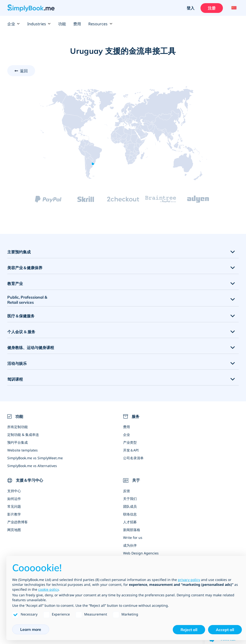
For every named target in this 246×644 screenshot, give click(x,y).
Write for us (133, 538)
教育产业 (15, 284)
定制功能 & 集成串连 (23, 435)
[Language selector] (233, 8)
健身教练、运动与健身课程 (31, 348)
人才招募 (130, 522)
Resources (100, 24)
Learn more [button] (31, 629)
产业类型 (130, 442)
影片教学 (14, 514)
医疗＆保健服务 (21, 316)
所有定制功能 (18, 427)
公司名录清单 (133, 458)
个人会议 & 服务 (21, 332)
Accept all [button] (225, 630)
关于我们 (130, 499)
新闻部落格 (132, 530)
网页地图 (14, 530)
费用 (77, 24)
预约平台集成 (18, 442)
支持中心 (14, 491)
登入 (190, 8)
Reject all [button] (189, 630)
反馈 (127, 491)
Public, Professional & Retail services (27, 300)
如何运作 (14, 499)
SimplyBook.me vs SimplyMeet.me (35, 458)
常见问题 (14, 506)
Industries (39, 24)
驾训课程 (15, 379)
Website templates (23, 450)
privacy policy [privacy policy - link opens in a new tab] (189, 580)
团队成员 (130, 506)
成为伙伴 (130, 545)
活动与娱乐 (17, 363)
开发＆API (131, 450)
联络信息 (130, 514)
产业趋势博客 (18, 522)
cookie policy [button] (48, 589)
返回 (24, 71)
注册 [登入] (212, 8)
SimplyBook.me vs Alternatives (32, 466)
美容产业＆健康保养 (25, 268)
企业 (14, 24)
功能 (62, 24)
